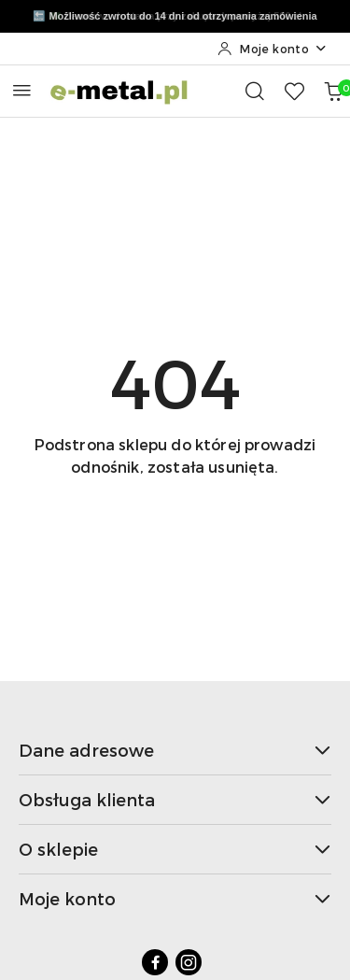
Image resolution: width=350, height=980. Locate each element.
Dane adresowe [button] (175, 750)
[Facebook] (155, 962)
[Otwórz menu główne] (22, 90)
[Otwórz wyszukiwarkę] (255, 91)
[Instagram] (189, 962)
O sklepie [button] (175, 849)
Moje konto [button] (175, 898)
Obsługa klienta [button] (175, 799)
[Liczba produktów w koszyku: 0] (333, 91)
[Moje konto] (273, 49)
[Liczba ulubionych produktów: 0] (294, 91)
